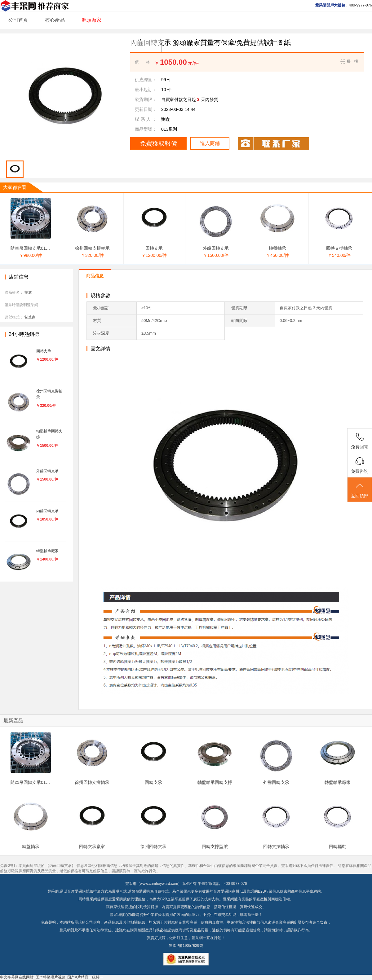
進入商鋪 (210, 143)
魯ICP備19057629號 (186, 946)
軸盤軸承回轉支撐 (215, 782)
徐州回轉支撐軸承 (92, 248)
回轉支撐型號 (215, 846)
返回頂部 (360, 490)
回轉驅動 (338, 846)
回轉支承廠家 (92, 846)
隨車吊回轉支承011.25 (32, 248)
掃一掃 (349, 61)
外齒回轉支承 (216, 248)
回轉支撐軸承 (339, 248)
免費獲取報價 (158, 143)
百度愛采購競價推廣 (84, 891)
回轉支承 (154, 248)
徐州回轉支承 (153, 846)
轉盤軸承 (277, 248)
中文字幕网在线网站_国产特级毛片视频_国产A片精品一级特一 (52, 977)
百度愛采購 (114, 899)
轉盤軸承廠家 (338, 782)
